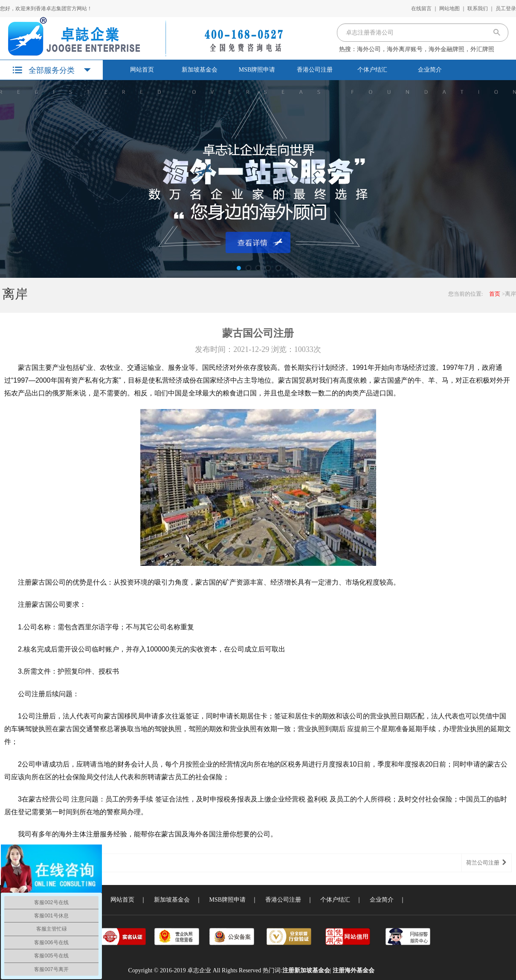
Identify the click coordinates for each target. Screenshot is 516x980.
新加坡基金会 (200, 70)
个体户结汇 (372, 70)
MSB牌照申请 (257, 70)
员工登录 (506, 9)
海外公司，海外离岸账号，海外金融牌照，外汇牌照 (426, 49)
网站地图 (449, 9)
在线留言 (421, 9)
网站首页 (142, 70)
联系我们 (478, 9)
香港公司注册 (315, 70)
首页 (495, 294)
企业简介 (430, 70)
